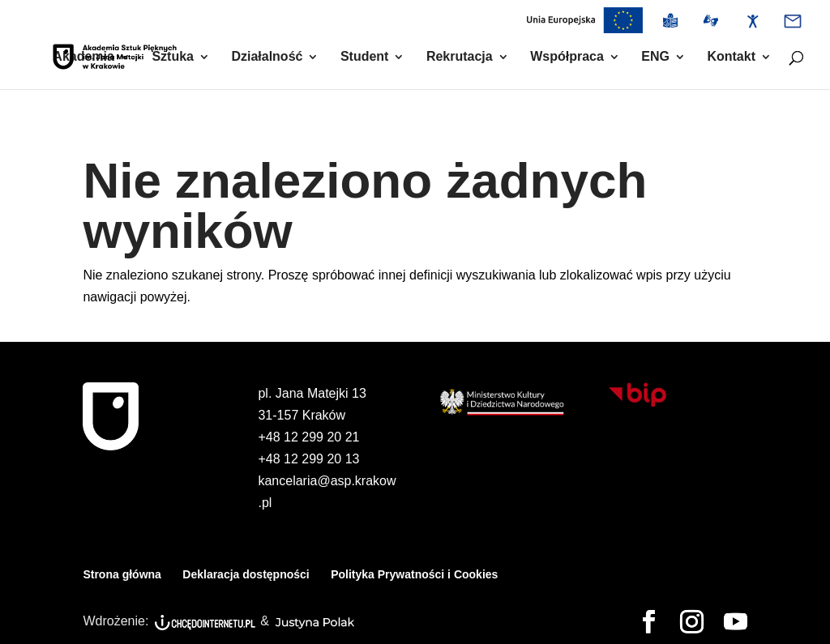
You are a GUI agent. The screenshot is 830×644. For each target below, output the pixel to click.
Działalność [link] (267, 57)
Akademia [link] (83, 57)
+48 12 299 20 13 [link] (308, 459)
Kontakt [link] (731, 57)
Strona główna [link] (122, 574)
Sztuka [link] (173, 57)
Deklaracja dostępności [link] (246, 574)
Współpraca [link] (567, 57)
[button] (649, 623)
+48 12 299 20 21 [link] (308, 437)
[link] (585, 25)
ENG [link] (655, 57)
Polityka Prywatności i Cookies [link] (414, 574)
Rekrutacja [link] (460, 57)
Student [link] (365, 57)
